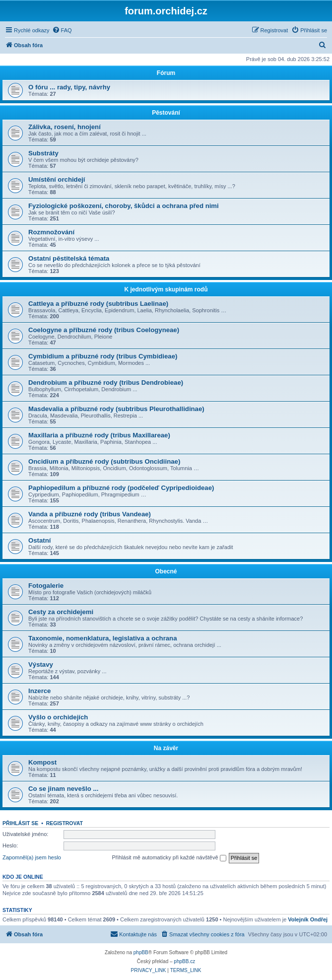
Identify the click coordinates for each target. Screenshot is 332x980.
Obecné (166, 571)
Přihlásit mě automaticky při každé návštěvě (169, 858)
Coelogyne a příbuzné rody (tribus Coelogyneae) (104, 330)
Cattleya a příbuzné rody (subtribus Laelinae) (98, 304)
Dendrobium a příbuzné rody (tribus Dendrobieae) (106, 383)
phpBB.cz (184, 961)
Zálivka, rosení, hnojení (65, 127)
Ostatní (39, 540)
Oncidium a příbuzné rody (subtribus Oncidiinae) (104, 461)
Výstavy (41, 665)
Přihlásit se (20, 823)
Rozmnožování (51, 232)
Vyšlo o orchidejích (58, 717)
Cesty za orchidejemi (61, 612)
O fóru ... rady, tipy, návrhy (69, 87)
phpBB (141, 952)
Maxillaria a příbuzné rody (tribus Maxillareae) (99, 435)
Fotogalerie (46, 586)
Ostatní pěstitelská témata (69, 258)
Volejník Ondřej (308, 919)
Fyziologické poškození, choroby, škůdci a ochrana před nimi (124, 206)
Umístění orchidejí (57, 179)
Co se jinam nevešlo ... (63, 789)
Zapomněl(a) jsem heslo (32, 857)
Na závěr (166, 748)
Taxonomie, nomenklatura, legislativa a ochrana (103, 638)
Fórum (166, 73)
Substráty (43, 153)
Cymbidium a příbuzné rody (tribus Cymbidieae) (103, 356)
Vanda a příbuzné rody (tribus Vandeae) (90, 514)
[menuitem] (62, 30)
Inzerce (39, 691)
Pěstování (166, 113)
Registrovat (65, 823)
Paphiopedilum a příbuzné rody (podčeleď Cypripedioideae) (121, 488)
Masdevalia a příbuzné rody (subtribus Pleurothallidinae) (116, 409)
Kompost (42, 762)
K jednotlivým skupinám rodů (166, 289)
